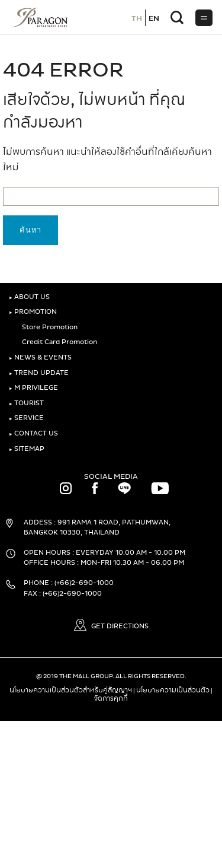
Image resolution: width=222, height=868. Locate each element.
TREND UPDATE (39, 373)
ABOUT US (29, 297)
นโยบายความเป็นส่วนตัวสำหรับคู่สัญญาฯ (71, 690)
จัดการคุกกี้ (111, 698)
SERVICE (26, 418)
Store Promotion (48, 327)
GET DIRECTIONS (111, 626)
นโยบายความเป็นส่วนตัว (173, 690)
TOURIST (26, 403)
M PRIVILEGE (33, 388)
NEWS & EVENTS (40, 357)
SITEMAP (27, 449)
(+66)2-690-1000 (84, 583)
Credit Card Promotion (57, 342)
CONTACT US (33, 433)
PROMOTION (33, 312)
